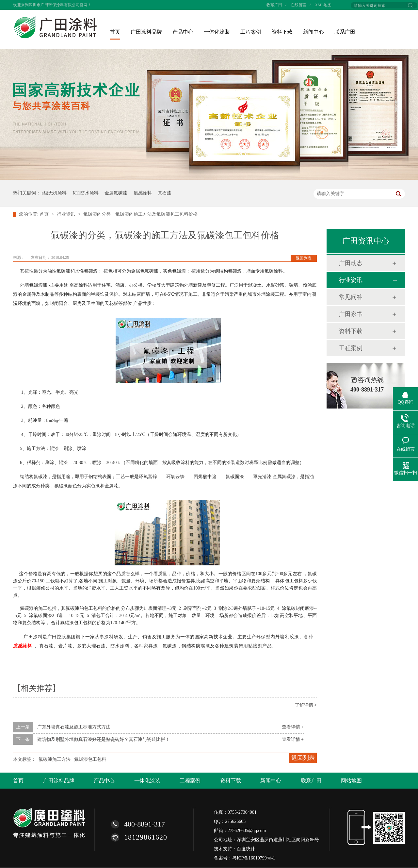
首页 (115, 32)
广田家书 (351, 314)
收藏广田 (274, 5)
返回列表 (304, 258)
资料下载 (282, 32)
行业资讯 (67, 214)
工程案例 (251, 32)
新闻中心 (313, 32)
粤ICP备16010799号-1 (254, 858)
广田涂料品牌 (146, 32)
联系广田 (345, 32)
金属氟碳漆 (116, 193)
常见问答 (351, 297)
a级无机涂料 (54, 193)
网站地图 (351, 781)
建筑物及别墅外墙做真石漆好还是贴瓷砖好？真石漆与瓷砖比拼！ (104, 739)
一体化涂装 (217, 32)
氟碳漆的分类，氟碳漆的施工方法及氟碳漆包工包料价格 (140, 214)
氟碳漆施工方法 (55, 759)
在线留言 (298, 5)
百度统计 (246, 849)
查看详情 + (293, 727)
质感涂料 (143, 193)
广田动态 (351, 263)
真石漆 (165, 193)
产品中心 (183, 32)
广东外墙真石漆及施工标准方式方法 (74, 727)
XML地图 (323, 5)
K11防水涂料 (86, 193)
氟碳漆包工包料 (90, 759)
